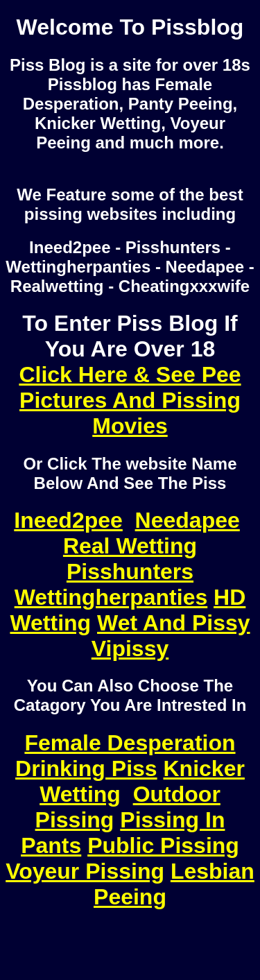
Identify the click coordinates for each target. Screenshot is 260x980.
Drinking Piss (86, 768)
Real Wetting (130, 546)
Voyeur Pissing (85, 871)
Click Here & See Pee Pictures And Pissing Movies (130, 400)
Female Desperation (130, 743)
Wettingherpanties (111, 597)
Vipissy (130, 648)
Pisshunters (130, 571)
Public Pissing (163, 845)
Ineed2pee (68, 520)
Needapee (188, 520)
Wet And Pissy (174, 623)
